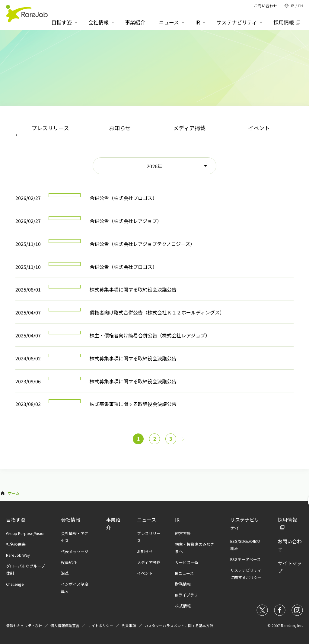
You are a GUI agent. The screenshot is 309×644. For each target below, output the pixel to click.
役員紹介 (69, 562)
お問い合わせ (266, 6)
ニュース (147, 520)
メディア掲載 (189, 128)
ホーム (14, 493)
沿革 (65, 573)
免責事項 (129, 625)
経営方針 (183, 533)
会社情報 (71, 520)
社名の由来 (16, 544)
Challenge (15, 584)
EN (301, 6)
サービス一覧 (187, 562)
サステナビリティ (237, 22)
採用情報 (284, 22)
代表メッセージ (75, 551)
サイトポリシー (100, 625)
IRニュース (184, 573)
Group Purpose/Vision (26, 533)
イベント (259, 128)
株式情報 (183, 606)
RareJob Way (18, 555)
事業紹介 (135, 22)
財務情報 (183, 584)
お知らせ (120, 128)
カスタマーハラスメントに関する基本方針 (179, 625)
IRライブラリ (186, 595)
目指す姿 (16, 520)
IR (177, 520)
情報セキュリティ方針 (24, 625)
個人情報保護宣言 (65, 625)
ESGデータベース (245, 559)
